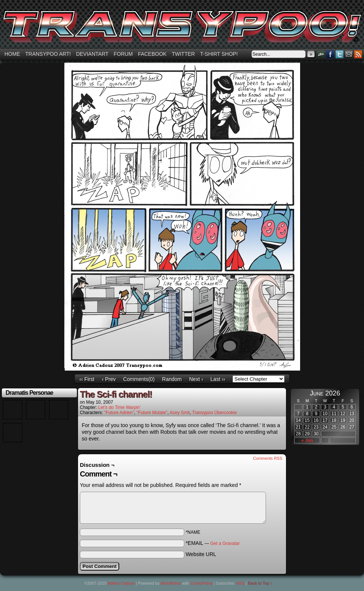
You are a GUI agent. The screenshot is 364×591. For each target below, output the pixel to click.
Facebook (152, 54)
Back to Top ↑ (260, 583)
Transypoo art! (48, 54)
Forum (123, 54)
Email (349, 54)
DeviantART (321, 54)
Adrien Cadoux (121, 583)
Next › (196, 379)
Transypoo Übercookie (214, 413)
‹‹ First (87, 379)
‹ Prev (109, 379)
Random (172, 379)
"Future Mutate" (152, 413)
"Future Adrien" (119, 413)
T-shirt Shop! (219, 54)
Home (12, 54)
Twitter (183, 54)
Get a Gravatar (225, 543)
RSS (358, 54)
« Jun (307, 440)
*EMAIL (213, 543)
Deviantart (92, 54)
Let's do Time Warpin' (119, 407)
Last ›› (218, 379)
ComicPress (201, 583)
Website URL (201, 554)
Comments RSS (268, 458)
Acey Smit (180, 413)
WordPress (171, 583)
